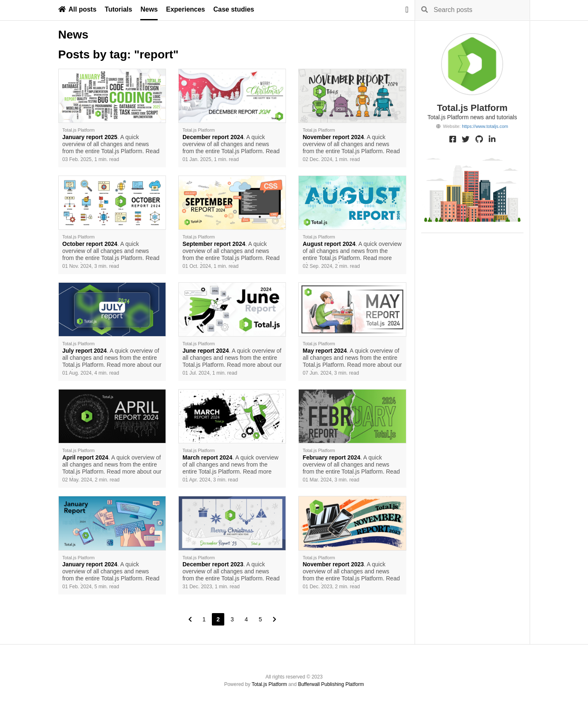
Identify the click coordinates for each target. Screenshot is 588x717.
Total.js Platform (269, 684)
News (149, 9)
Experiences (185, 9)
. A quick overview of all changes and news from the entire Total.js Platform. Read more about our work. (111, 145)
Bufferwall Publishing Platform (331, 684)
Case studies (234, 9)
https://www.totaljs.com (485, 126)
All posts (78, 9)
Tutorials (118, 9)
